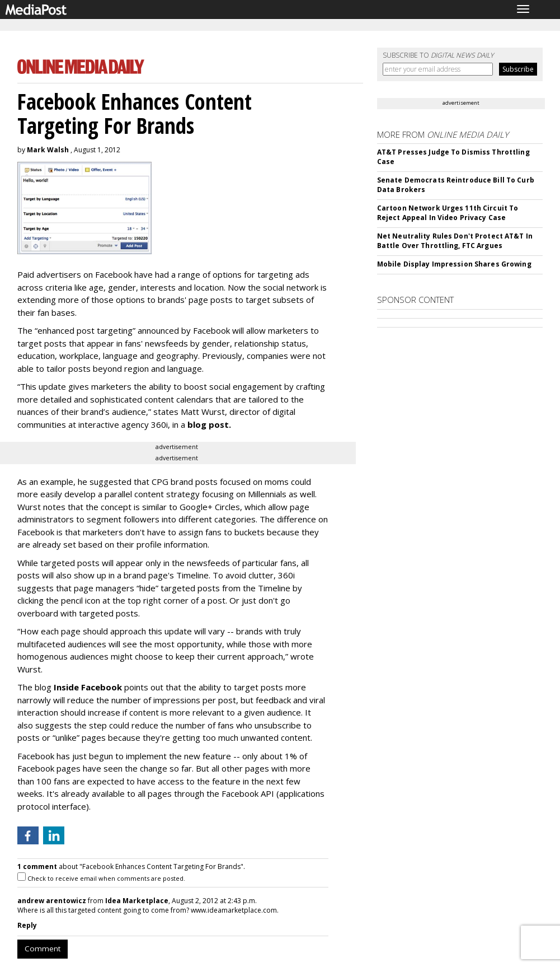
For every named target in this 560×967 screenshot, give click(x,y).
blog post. (209, 424)
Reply (27, 925)
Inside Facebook (88, 687)
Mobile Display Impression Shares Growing (454, 264)
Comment (43, 949)
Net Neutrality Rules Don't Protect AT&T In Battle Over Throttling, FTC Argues (455, 241)
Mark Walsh (48, 150)
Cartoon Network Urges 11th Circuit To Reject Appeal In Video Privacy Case (448, 213)
